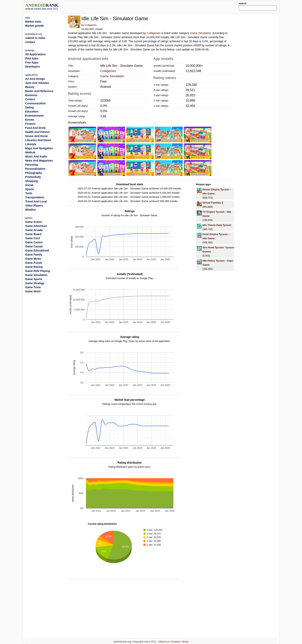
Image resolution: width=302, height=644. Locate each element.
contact (30, 42)
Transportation (35, 197)
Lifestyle (31, 144)
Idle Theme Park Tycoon (217, 225)
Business (31, 95)
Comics (30, 99)
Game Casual (34, 246)
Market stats (33, 22)
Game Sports (34, 279)
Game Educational (37, 250)
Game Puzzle (34, 263)
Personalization (35, 169)
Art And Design (35, 79)
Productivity (33, 177)
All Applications (36, 54)
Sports (30, 189)
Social (29, 185)
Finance (30, 124)
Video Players (34, 206)
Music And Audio (36, 156)
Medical (30, 152)
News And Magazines (39, 161)
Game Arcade (34, 230)
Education (32, 112)
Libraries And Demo (38, 140)
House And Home (37, 136)
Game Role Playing (38, 271)
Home (185, 642)
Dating (30, 107)
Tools (29, 193)
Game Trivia (33, 287)
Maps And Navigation (39, 148)
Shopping (32, 181)
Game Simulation (200, 33)
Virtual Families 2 (213, 203)
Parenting (32, 165)
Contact (175, 642)
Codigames (91, 25)
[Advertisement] (162, 6)
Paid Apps (32, 58)
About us (164, 642)
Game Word (33, 291)
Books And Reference (39, 91)
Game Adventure (36, 226)
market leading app (146, 404)
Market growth (35, 26)
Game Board (33, 234)
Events (30, 120)
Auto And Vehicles (37, 83)
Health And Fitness (38, 132)
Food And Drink (35, 128)
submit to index (35, 38)
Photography (34, 173)
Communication (36, 103)
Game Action (34, 222)
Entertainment (34, 116)
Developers (33, 67)
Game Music (33, 259)
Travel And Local (36, 201)
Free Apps (32, 62)
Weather (31, 210)
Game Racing (34, 267)
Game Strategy (35, 283)
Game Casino (34, 242)
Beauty (30, 87)
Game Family (34, 255)
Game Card (33, 238)
